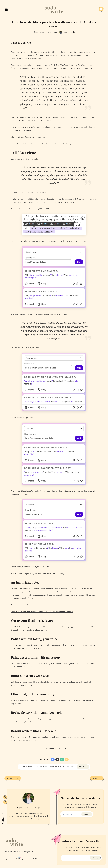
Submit (87, 814)
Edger (6, 859)
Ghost (37, 859)
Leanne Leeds (23, 808)
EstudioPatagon (20, 859)
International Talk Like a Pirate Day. (51, 574)
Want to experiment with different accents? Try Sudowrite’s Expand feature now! (42, 612)
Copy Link (83, 767)
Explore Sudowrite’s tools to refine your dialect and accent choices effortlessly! (41, 144)
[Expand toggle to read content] (96, 43)
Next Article (97, 778)
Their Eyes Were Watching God (63, 65)
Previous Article (13, 778)
